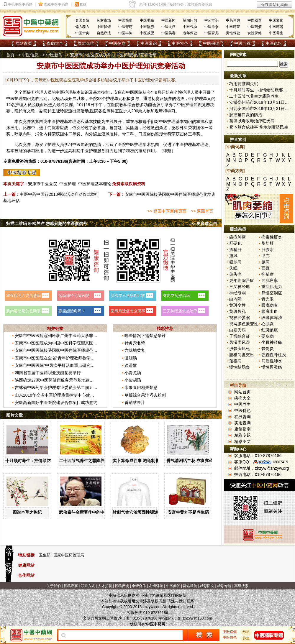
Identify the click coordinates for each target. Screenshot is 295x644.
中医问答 (242, 43)
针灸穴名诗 (135, 343)
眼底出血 (270, 311)
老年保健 (190, 33)
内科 (27, 134)
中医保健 (211, 43)
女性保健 (255, 33)
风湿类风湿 (240, 342)
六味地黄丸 (135, 350)
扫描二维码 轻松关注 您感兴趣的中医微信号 (47, 224)
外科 (184, 128)
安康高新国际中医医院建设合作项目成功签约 (56, 402)
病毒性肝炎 (272, 237)
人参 (146, 111)
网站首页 (24, 43)
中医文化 (276, 20)
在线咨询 (242, 417)
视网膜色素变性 (244, 324)
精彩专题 (242, 435)
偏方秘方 (82, 27)
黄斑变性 (237, 305)
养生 (246, 638)
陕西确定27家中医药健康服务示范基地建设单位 (58, 380)
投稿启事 (71, 586)
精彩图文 (242, 441)
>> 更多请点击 (204, 224)
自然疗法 (104, 33)
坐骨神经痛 (272, 342)
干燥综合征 (240, 336)
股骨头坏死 (240, 349)
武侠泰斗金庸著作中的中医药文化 (90, 512)
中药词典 (233, 20)
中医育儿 (212, 33)
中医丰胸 (125, 33)
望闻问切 (190, 20)
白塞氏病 (237, 330)
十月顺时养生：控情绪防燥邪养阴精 (38, 461)
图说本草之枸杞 (27, 512)
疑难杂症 (86, 43)
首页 (10, 55)
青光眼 (268, 299)
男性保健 (233, 33)
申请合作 (139, 586)
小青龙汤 (133, 373)
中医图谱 (255, 20)
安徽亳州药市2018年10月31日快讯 (261, 102)
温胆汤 (131, 358)
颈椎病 (235, 361)
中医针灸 (82, 33)
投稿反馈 (122, 586)
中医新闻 (168, 20)
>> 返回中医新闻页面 (167, 211)
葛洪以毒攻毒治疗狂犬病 (252, 121)
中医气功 (190, 27)
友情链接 (156, 586)
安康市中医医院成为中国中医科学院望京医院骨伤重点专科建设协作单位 (81, 343)
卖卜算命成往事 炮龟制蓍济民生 (142, 461)
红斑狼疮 (270, 330)
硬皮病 (268, 336)
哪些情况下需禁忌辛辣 (145, 336)
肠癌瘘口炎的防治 (246, 115)
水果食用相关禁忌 (141, 387)
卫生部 (45, 555)
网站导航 (190, 586)
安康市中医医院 (42, 184)
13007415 (280, 462)
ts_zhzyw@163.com (195, 618)
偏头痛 (235, 274)
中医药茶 (233, 27)
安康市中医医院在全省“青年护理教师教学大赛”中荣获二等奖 (70, 358)
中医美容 (168, 33)
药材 (246, 632)
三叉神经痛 (240, 287)
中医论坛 (274, 43)
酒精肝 (235, 249)
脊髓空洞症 (272, 293)
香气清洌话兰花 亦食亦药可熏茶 (196, 461)
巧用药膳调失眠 (244, 84)
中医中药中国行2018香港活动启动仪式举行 (59, 194)
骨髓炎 (268, 349)
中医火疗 (168, 27)
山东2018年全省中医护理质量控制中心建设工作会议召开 (67, 395)
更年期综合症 (242, 280)
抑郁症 (268, 274)
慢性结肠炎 (240, 367)
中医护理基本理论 (95, 184)
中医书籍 (147, 20)
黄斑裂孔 (237, 311)
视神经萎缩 (240, 318)
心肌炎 (268, 324)
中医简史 (125, 20)
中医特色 (180, 43)
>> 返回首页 (202, 211)
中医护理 (68, 184)
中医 (60, 92)
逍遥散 (131, 365)
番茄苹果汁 (135, 402)
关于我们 (54, 586)
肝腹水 (268, 249)
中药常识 (212, 20)
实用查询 (242, 423)
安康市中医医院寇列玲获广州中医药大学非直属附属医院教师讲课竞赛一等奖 (85, 336)
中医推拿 (212, 27)
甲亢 (265, 256)
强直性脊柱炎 (274, 355)
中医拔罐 (104, 27)
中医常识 (149, 43)
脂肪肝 (268, 243)
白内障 (235, 299)
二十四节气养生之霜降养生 (84, 461)
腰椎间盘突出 (242, 355)
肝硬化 (235, 243)
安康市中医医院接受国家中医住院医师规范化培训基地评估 (68, 350)
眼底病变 (270, 305)
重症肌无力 (272, 287)
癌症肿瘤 (237, 237)
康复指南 (242, 429)
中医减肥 (147, 33)
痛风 (233, 256)
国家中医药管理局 (69, 555)
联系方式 (88, 586)
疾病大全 (55, 43)
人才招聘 (105, 586)
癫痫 (265, 262)
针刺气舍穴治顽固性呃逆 (135, 512)
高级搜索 (241, 586)
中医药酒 (255, 27)
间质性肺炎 (272, 361)
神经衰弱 (237, 293)
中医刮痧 (147, 27)
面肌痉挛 (270, 280)
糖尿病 (235, 262)
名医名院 (82, 20)
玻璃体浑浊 (272, 318)
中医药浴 (276, 27)
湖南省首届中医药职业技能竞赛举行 (48, 373)
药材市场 (104, 20)
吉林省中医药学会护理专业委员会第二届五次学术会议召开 (68, 387)
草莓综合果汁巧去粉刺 (145, 395)
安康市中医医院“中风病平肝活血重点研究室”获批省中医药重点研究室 (78, 365)
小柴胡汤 (133, 380)
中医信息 (117, 43)
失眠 (233, 268)
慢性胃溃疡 (272, 367)
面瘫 (265, 268)
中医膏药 (125, 27)
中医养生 (276, 33)
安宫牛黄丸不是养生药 (188, 512)
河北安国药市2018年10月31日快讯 (261, 109)
